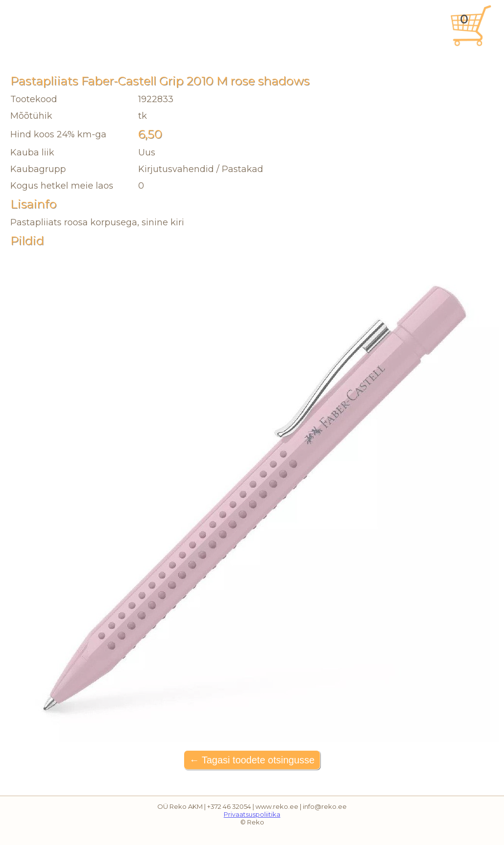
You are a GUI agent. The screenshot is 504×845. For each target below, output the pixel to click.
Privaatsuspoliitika (252, 814)
